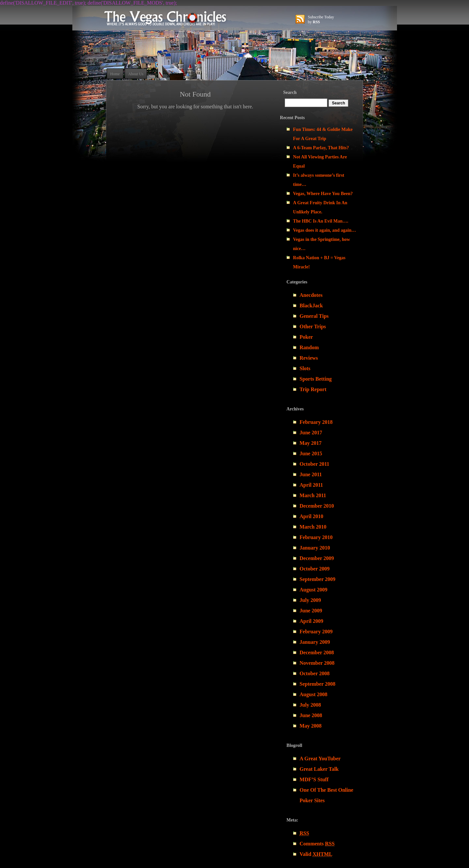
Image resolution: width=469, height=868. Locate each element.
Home (115, 74)
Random (309, 347)
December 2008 (317, 652)
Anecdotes (311, 295)
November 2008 (317, 663)
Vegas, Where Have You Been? (323, 194)
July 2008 (310, 705)
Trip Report (313, 389)
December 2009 (317, 558)
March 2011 (313, 495)
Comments (317, 844)
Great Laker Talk (319, 769)
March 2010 (313, 527)
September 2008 (317, 684)
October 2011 (314, 464)
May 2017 (310, 443)
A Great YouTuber (320, 759)
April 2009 (311, 621)
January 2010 (315, 548)
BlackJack (311, 306)
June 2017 (311, 433)
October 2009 (315, 569)
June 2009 (311, 611)
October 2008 (315, 673)
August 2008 (313, 694)
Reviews (309, 358)
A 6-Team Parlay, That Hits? (321, 148)
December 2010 (317, 506)
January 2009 (315, 642)
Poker (306, 337)
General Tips (314, 316)
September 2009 (317, 579)
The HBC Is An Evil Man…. (321, 221)
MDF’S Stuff (314, 779)
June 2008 (311, 715)
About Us (136, 74)
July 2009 (310, 600)
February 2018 (316, 422)
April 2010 (311, 516)
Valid (316, 854)
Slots (305, 368)
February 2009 (316, 632)
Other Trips (313, 326)
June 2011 (311, 474)
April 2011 (311, 485)
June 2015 (311, 453)
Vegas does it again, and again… (324, 230)
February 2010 (316, 537)
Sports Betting (316, 379)
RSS (316, 22)
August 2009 (313, 590)
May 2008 (310, 726)
